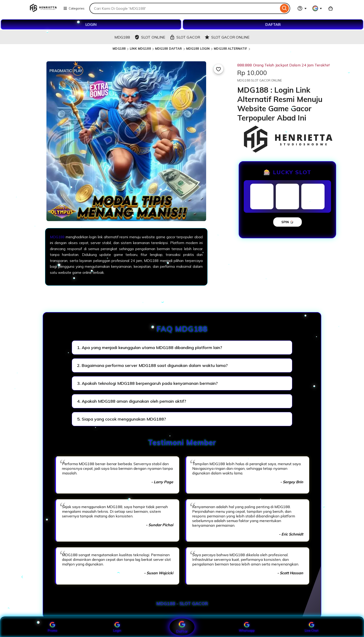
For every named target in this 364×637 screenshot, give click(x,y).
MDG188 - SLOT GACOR (182, 604)
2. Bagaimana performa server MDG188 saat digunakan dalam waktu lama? (152, 365)
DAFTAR (273, 24)
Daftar (182, 627)
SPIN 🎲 (288, 222)
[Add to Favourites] (218, 69)
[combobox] (184, 8)
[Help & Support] (302, 8)
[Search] (284, 8)
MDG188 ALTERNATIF (230, 49)
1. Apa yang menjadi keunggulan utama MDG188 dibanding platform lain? (150, 348)
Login (117, 627)
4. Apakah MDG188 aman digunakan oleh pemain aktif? (132, 401)
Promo (53, 627)
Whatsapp (247, 627)
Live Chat (312, 627)
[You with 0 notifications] (317, 8)
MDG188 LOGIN (198, 49)
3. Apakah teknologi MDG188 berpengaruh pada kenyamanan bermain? (147, 383)
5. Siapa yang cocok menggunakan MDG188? (122, 419)
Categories (74, 8)
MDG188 (119, 49)
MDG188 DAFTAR (169, 49)
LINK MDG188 (140, 49)
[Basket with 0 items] (331, 8)
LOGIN (91, 24)
